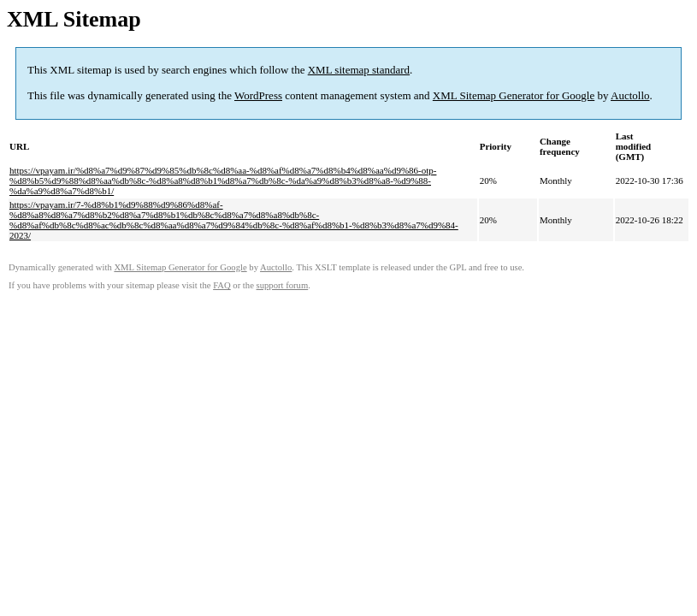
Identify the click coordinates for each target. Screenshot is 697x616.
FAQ (222, 285)
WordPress (258, 95)
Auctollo (630, 95)
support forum (283, 285)
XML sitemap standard (359, 70)
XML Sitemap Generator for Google (514, 95)
